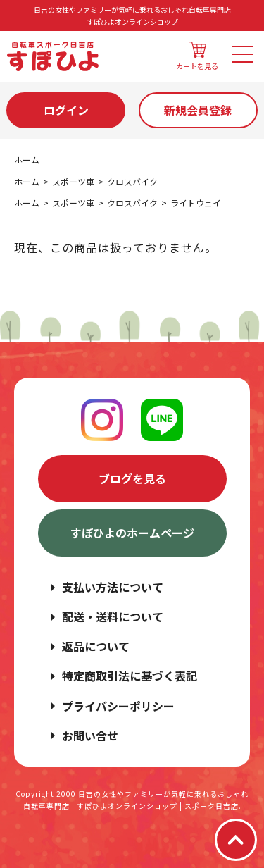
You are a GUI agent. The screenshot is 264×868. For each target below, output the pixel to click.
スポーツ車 (73, 181)
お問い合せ (90, 736)
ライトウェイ (196, 203)
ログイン (66, 110)
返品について (96, 646)
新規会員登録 (198, 110)
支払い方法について (113, 587)
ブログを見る (132, 478)
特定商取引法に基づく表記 (130, 676)
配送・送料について (113, 616)
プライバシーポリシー (118, 706)
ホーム (27, 160)
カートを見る (197, 56)
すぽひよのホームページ (132, 533)
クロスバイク (132, 181)
